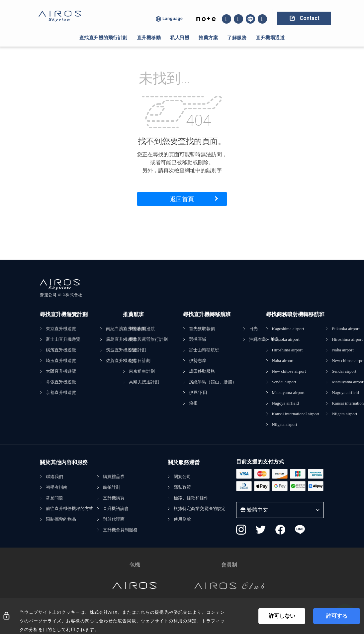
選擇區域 (198, 339)
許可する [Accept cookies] (337, 616)
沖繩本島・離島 (264, 339)
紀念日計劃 (140, 361)
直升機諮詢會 (116, 508)
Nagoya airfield (285, 403)
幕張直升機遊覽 (61, 382)
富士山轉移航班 (204, 350)
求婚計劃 (137, 350)
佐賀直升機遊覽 (121, 361)
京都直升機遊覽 (61, 392)
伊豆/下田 (198, 392)
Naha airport (283, 361)
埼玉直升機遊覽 (61, 361)
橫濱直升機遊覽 (61, 350)
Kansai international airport (296, 414)
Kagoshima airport (288, 329)
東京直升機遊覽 (61, 329)
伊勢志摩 (198, 361)
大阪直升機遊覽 (61, 371)
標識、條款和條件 (191, 498)
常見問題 (54, 498)
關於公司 (182, 477)
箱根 (193, 403)
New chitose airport (289, 371)
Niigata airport (285, 424)
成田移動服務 (202, 371)
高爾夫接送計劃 (144, 382)
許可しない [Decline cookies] (282, 616)
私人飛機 (180, 38)
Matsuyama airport (288, 392)
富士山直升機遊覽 (63, 339)
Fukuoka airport (286, 339)
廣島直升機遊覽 (121, 339)
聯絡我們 (54, 477)
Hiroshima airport (287, 350)
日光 (253, 329)
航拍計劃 (112, 487)
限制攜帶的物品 (61, 519)
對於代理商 (114, 519)
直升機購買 (114, 498)
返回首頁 (182, 199)
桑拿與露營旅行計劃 (148, 339)
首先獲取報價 (202, 329)
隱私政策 (182, 487)
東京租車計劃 (142, 371)
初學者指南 (57, 487)
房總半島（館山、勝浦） (213, 382)
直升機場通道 (270, 38)
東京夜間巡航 (142, 329)
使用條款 (182, 519)
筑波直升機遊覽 (121, 350)
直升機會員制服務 (120, 530)
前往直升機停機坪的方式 (70, 508)
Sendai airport (284, 382)
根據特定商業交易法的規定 (200, 508)
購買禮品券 (114, 477)
